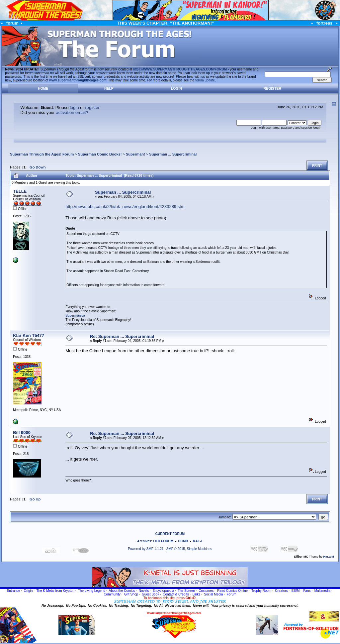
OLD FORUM (163, 541)
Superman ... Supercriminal (173, 154)
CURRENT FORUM (170, 534)
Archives (144, 541)
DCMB (183, 541)
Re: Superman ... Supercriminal (122, 336)
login (74, 107)
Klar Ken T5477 (29, 335)
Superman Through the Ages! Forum (42, 154)
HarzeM (329, 557)
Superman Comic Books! (100, 154)
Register (272, 89)
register (92, 107)
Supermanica (75, 316)
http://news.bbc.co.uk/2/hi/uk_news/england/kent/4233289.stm (125, 207)
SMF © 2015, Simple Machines (189, 549)
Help (109, 89)
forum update (205, 80)
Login (176, 89)
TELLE (20, 191)
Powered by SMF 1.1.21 (146, 549)
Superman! (135, 154)
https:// (180, 69)
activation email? (72, 112)
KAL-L (198, 541)
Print (317, 166)
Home (43, 89)
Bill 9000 (22, 432)
